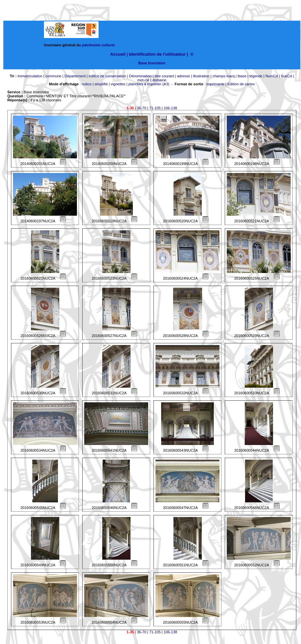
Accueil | (119, 54)
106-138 (170, 108)
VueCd (286, 76)
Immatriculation (30, 76)
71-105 (155, 108)
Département (75, 76)
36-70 (142, 108)
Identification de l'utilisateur (157, 54)
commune (53, 76)
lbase (242, 76)
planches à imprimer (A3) (149, 84)
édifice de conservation (107, 76)
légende (256, 76)
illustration (201, 76)
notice (87, 84)
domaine (159, 80)
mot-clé (143, 80)
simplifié (101, 84)
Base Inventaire (152, 63)
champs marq (224, 76)
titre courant (164, 76)
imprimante (215, 84)
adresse (183, 76)
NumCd (272, 76)
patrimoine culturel (98, 45)
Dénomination (141, 76)
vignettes (118, 84)
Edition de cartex (241, 84)
